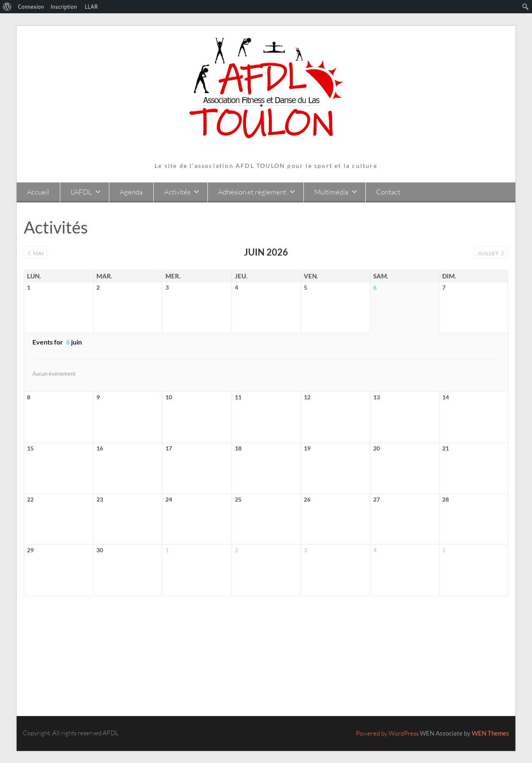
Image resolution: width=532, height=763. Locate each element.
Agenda (131, 191)
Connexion (31, 7)
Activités (177, 191)
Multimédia (331, 191)
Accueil (38, 191)
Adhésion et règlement (252, 191)
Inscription (64, 7)
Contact (388, 191)
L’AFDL (81, 191)
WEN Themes (490, 733)
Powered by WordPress (387, 733)
